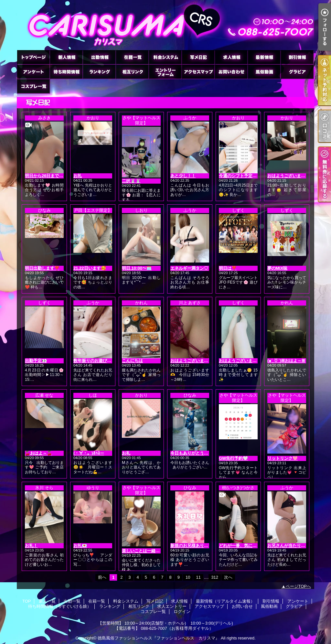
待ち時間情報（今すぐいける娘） (66, 72)
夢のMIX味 (277, 268)
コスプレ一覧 (33, 86)
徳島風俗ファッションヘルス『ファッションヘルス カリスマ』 (159, 638)
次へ (228, 577)
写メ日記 (198, 57)
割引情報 (297, 57)
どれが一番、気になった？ (244, 546)
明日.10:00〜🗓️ (137, 268)
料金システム (165, 57)
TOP (33, 57)
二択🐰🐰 (131, 181)
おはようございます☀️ (240, 361)
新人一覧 (66, 57)
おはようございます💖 (192, 361)
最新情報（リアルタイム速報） (264, 57)
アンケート (33, 72)
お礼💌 (80, 546)
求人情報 (231, 57)
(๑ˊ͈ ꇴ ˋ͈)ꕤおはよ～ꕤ (286, 361)
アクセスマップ (198, 72)
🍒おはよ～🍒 (38, 453)
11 (198, 577)
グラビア (297, 72)
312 (215, 577)
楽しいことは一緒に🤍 (143, 551)
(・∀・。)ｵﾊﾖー (89, 453)
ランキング (99, 72)
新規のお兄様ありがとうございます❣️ (207, 546)
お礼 (78, 176)
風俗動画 (264, 72)
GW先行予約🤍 (233, 458)
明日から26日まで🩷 (44, 176)
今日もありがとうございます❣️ (200, 453)
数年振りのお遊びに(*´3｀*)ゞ (101, 361)
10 (188, 577)
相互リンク (132, 72)
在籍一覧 (132, 57)
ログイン (182, 612)
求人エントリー (165, 72)
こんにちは (132, 361)
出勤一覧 (99, 57)
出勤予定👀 (36, 361)
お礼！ (31, 546)
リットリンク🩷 (283, 458)
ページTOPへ (299, 586)
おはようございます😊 (289, 176)
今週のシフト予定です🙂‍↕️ (242, 176)
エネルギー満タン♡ (189, 268)
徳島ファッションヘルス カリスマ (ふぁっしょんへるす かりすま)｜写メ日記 (165, 25)
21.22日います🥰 (90, 268)
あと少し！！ (183, 176)
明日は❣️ (228, 268)
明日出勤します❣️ (42, 268)
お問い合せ (231, 72)
